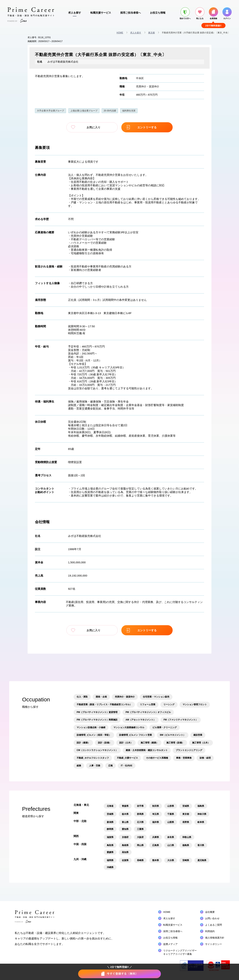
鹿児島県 (202, 860)
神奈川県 (202, 814)
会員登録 (213, 13)
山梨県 (171, 822)
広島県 (156, 845)
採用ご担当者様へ (131, 13)
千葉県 (171, 814)
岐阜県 (201, 822)
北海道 (110, 806)
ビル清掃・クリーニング (165, 727)
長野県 (186, 822)
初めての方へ (185, 13)
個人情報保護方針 (215, 938)
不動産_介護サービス (127, 758)
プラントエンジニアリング (189, 750)
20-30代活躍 (110, 111)
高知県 (125, 852)
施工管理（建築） (149, 742)
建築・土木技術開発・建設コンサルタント (147, 750)
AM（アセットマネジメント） (141, 720)
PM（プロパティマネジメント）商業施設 (97, 720)
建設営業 (198, 735)
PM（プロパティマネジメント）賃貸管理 (97, 712)
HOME (120, 33)
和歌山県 (187, 837)
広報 (110, 765)
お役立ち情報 (158, 13)
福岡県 (110, 860)
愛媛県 (110, 852)
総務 (79, 765)
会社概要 (210, 912)
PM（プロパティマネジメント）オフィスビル (148, 712)
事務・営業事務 (184, 758)
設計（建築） (83, 742)
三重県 (140, 829)
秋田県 (156, 806)
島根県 (125, 845)
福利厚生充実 (129, 111)
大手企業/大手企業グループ (50, 111)
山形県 (171, 806)
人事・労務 (95, 765)
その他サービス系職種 (157, 758)
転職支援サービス (101, 13)
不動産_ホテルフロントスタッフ (93, 758)
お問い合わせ (212, 918)
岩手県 (140, 806)
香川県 (201, 845)
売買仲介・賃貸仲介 (148, 86)
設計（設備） (105, 742)
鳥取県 (110, 845)
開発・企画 (101, 697)
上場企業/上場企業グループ (84, 111)
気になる (200, 13)
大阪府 (140, 837)
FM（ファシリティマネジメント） (181, 720)
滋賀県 (110, 837)
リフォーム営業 (148, 704)
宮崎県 (186, 860)
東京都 (151, 33)
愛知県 (125, 829)
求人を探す (75, 13)
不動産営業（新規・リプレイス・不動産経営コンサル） (104, 704)
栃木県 (125, 814)
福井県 (156, 822)
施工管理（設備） (175, 742)
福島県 (201, 806)
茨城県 (110, 814)
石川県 (140, 822)
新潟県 (110, 822)
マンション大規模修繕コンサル (129, 727)
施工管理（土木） (201, 742)
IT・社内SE (127, 765)
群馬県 (140, 814)
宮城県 (186, 806)
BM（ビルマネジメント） (173, 735)
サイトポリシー (214, 944)
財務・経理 (205, 758)
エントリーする (145, 127)
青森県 (125, 806)
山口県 (171, 845)
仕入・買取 (82, 697)
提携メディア (170, 944)
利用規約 (210, 931)
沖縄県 (110, 867)
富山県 (125, 822)
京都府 (125, 837)
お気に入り (94, 127)
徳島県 (186, 845)
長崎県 (140, 860)
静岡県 (110, 829)
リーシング (169, 704)
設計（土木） (126, 742)
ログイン (227, 13)
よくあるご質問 (214, 925)
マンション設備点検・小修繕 (91, 727)
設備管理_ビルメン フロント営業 (135, 735)
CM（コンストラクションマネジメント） (97, 750)
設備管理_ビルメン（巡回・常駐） (94, 735)
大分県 (171, 860)
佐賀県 (125, 860)
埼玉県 (156, 814)
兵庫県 (156, 837)
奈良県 (171, 837)
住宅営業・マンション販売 (156, 697)
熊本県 (156, 860)
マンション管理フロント (195, 704)
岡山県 (140, 845)
